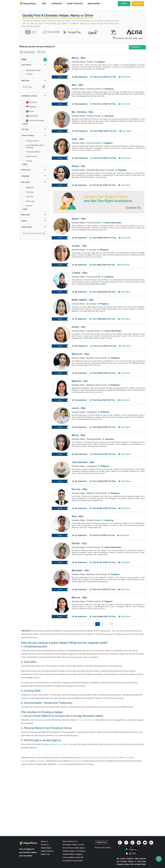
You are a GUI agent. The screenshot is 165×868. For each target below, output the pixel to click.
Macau (116, 758)
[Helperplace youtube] (145, 843)
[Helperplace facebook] (120, 843)
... (89, 624)
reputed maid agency (60, 744)
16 (102, 624)
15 (98, 624)
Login (124, 4)
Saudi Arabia (39, 761)
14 (93, 624)
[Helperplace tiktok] (132, 843)
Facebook (77, 761)
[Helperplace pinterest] (139, 843)
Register (138, 4)
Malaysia (107, 758)
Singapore (97, 758)
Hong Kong (86, 758)
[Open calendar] (44, 87)
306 (112, 624)
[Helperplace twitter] (126, 843)
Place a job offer (85, 720)
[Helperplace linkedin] (151, 843)
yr (85, 58)
